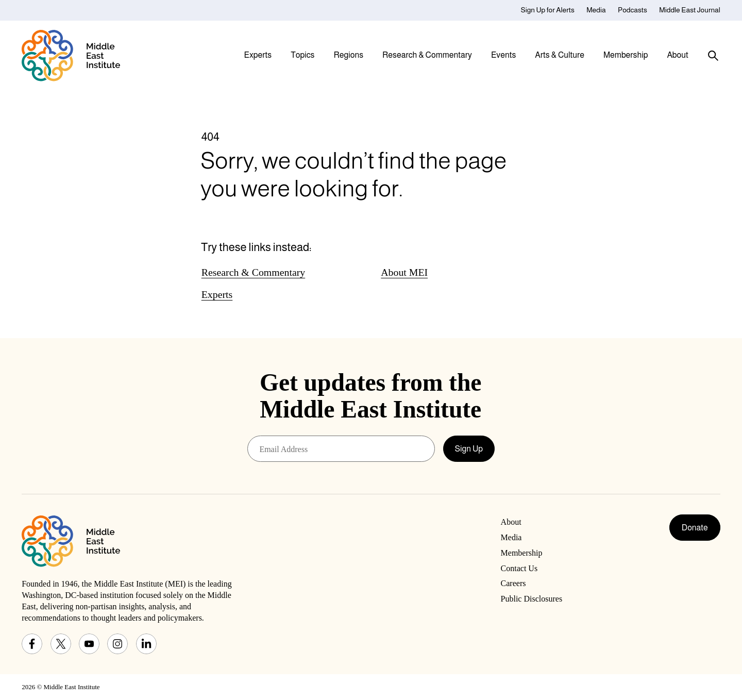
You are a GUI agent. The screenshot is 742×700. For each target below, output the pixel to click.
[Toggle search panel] (713, 56)
